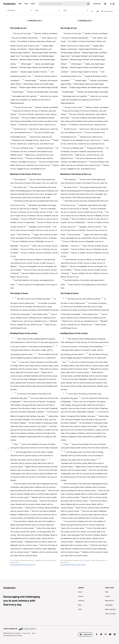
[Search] (62, 4)
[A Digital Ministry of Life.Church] (60, 628)
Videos (33, 4)
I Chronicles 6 (20, 10)
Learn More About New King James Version (23, 565)
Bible (20, 4)
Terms (34, 633)
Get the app (97, 4)
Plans (26, 4)
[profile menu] (112, 4)
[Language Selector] (105, 4)
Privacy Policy (26, 633)
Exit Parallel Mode (107, 11)
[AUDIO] (92, 11)
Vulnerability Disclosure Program (13, 635)
